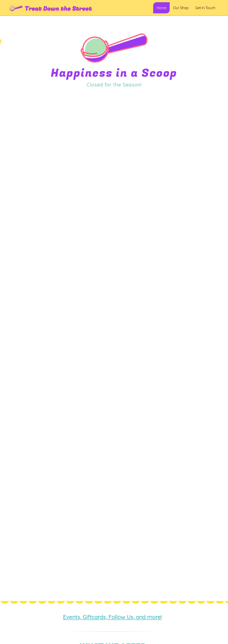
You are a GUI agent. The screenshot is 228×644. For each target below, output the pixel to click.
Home (161, 8)
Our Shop (181, 8)
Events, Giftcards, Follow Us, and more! (112, 617)
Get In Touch (205, 8)
